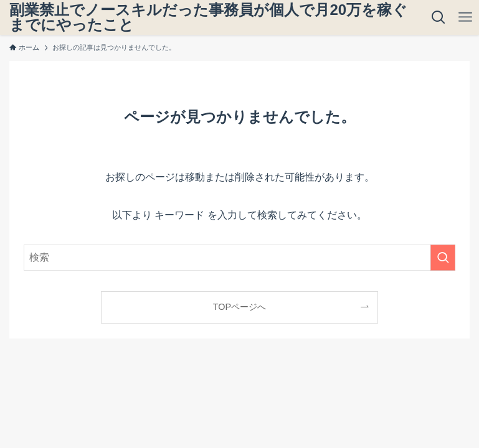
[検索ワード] (239, 258)
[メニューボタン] (466, 17)
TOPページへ (239, 307)
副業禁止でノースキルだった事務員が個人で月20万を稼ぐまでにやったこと (208, 17)
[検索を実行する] (443, 258)
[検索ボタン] (438, 17)
